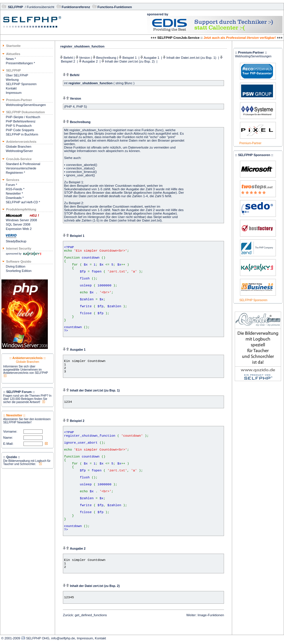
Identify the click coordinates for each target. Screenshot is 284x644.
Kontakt (11, 88)
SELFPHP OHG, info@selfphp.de (51, 638)
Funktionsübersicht (40, 7)
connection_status (79, 168)
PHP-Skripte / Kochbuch (23, 117)
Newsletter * (14, 193)
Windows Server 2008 (21, 220)
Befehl (68, 58)
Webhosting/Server (19, 151)
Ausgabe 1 (152, 58)
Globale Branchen (19, 147)
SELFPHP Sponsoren (21, 84)
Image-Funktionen (211, 615)
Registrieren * (16, 173)
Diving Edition (16, 266)
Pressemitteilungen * (20, 63)
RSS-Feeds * (15, 189)
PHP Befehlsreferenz (21, 121)
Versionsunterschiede (21, 168)
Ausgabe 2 (90, 61)
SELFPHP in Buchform (22, 134)
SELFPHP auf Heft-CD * (23, 202)
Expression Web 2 (19, 229)
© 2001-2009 (11, 638)
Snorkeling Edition (19, 271)
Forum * (11, 185)
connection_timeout (80, 172)
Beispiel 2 (68, 61)
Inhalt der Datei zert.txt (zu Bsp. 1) (192, 58)
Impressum (14, 93)
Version (85, 58)
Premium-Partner (250, 143)
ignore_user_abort (79, 175)
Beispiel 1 (130, 58)
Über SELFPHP (17, 75)
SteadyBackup (16, 241)
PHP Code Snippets (20, 130)
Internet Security (19, 248)
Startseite (13, 46)
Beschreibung (106, 58)
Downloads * (15, 198)
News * (11, 59)
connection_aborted (81, 165)
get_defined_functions (91, 615)
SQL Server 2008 (18, 224)
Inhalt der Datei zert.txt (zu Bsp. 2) (130, 61)
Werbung (12, 80)
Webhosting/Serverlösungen (26, 105)
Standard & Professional (23, 164)
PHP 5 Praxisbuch (19, 126)
